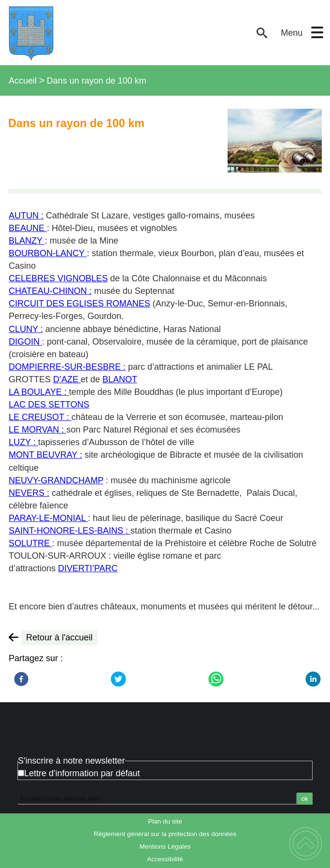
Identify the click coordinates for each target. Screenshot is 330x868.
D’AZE (67, 379)
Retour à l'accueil (59, 637)
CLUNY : (26, 329)
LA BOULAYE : (39, 392)
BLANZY (27, 241)
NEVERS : (29, 493)
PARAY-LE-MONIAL (48, 518)
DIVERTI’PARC (88, 568)
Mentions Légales (165, 846)
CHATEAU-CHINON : (50, 291)
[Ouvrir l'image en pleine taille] (275, 141)
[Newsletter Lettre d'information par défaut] (21, 773)
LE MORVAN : (37, 430)
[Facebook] (21, 679)
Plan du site (165, 821)
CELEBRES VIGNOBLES (58, 278)
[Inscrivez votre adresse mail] (157, 798)
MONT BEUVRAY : (45, 455)
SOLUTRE (30, 543)
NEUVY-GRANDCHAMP (56, 480)
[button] (317, 33)
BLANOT (120, 379)
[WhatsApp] (216, 679)
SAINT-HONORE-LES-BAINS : (70, 531)
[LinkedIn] (313, 679)
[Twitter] (118, 679)
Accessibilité (165, 859)
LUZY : (23, 442)
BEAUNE (28, 228)
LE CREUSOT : (40, 417)
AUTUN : (26, 216)
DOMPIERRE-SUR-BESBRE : (67, 367)
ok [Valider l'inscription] (305, 799)
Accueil (23, 81)
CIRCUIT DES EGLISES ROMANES (79, 304)
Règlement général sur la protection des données (165, 834)
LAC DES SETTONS (49, 405)
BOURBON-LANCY (48, 253)
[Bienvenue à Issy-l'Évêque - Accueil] (127, 33)
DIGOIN (25, 342)
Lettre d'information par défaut (82, 773)
